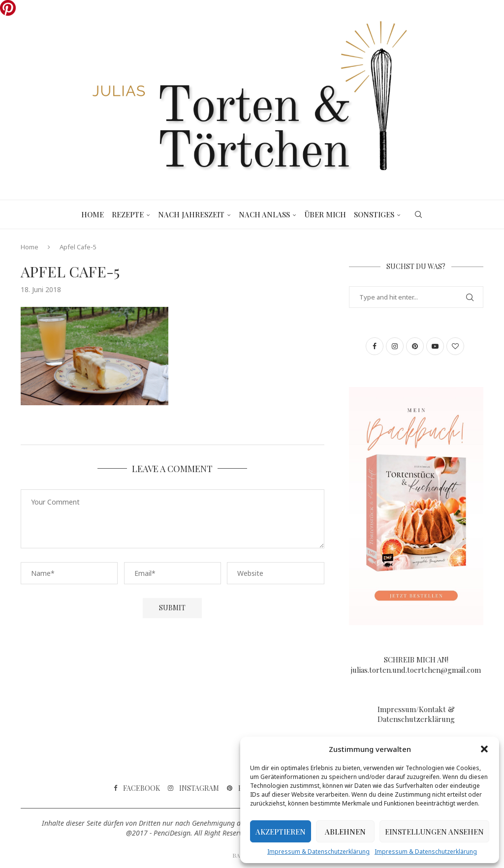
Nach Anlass (264, 214)
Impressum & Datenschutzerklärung (318, 852)
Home (93, 214)
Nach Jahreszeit (191, 214)
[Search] (418, 214)
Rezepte (128, 214)
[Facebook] (137, 788)
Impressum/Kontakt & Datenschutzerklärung (416, 714)
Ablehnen (345, 832)
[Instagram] (193, 788)
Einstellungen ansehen (434, 832)
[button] (484, 749)
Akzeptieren (281, 832)
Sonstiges (374, 214)
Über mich (325, 214)
